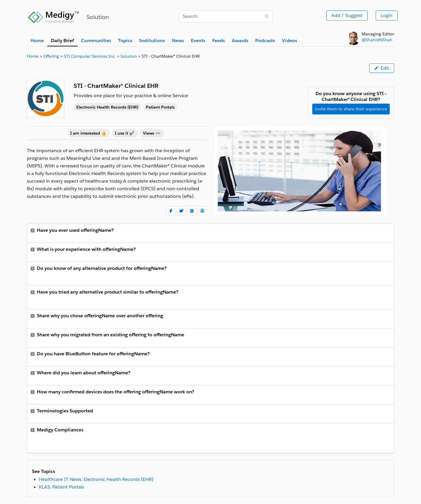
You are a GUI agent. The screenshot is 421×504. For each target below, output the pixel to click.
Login (387, 15)
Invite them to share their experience (351, 109)
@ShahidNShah (377, 40)
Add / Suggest (347, 15)
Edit (382, 68)
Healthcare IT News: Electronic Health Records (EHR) (96, 479)
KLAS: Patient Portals (62, 487)
